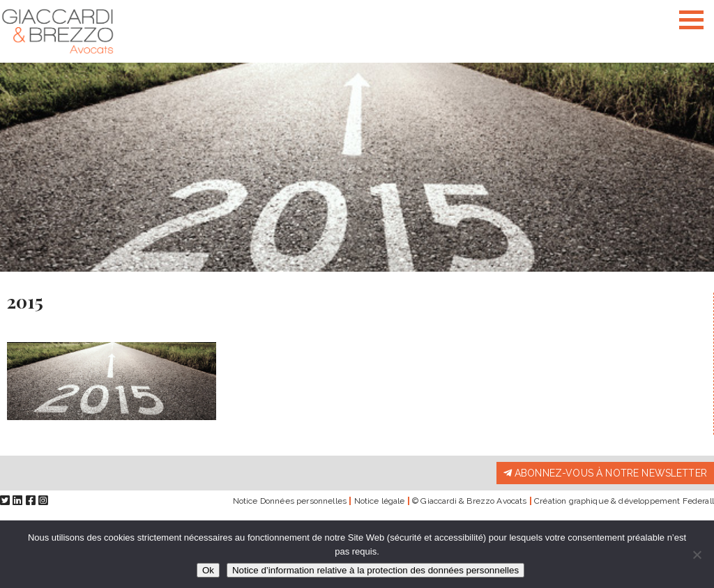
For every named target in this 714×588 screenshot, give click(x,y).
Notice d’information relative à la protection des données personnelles (375, 570)
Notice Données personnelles (290, 501)
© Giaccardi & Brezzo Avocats (469, 501)
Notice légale (380, 501)
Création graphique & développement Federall (624, 501)
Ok (208, 570)
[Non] (697, 555)
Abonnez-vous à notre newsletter (605, 473)
